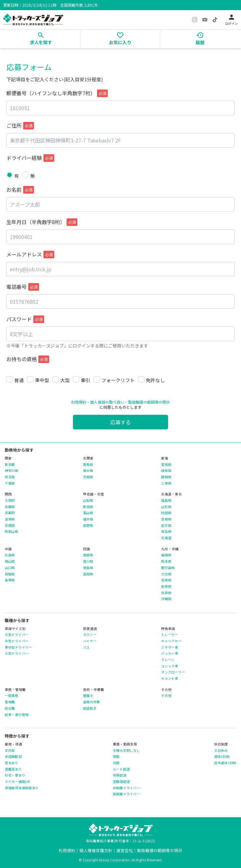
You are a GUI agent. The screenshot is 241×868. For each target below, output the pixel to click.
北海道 (166, 538)
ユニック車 (170, 666)
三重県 (166, 483)
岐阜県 (166, 471)
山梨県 (88, 500)
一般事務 (12, 696)
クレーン (168, 660)
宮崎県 (166, 580)
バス (86, 647)
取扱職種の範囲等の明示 (160, 850)
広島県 (10, 555)
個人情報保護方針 (96, 850)
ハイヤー (90, 641)
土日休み (221, 751)
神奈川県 (12, 471)
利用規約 (79, 402)
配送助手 (90, 708)
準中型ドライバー (18, 647)
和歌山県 (12, 532)
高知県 (88, 574)
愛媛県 (88, 555)
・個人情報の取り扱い (105, 402)
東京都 (10, 465)
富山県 (88, 513)
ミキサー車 (170, 647)
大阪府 (10, 500)
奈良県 (10, 526)
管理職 (10, 702)
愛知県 (166, 465)
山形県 (166, 507)
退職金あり (13, 769)
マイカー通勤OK (17, 782)
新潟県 (88, 507)
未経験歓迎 (13, 757)
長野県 (88, 526)
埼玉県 (10, 477)
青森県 (166, 532)
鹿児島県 (168, 568)
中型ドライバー (17, 641)
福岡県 (166, 555)
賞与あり (12, 763)
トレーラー (170, 635)
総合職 (10, 708)
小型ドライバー (17, 653)
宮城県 (166, 519)
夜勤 (116, 757)
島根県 (10, 580)
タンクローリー (173, 672)
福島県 (166, 500)
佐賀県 (166, 593)
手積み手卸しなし (127, 751)
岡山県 (10, 561)
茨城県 (88, 477)
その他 (166, 696)
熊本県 (166, 561)
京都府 (10, 513)
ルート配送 (121, 769)
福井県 (88, 519)
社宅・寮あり (15, 775)
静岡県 (166, 477)
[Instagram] (195, 20)
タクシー (90, 635)
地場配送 (120, 775)
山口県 (10, 568)
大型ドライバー (17, 635)
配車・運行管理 (17, 715)
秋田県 (166, 513)
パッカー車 (170, 653)
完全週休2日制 (225, 763)
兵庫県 (10, 507)
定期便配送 (121, 782)
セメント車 (170, 679)
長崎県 (166, 586)
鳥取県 (10, 574)
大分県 (166, 574)
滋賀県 (10, 519)
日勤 (116, 763)
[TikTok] (215, 20)
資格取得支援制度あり (22, 788)
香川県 (88, 561)
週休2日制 (222, 757)
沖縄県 (166, 599)
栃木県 (88, 471)
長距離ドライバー (127, 794)
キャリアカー (171, 641)
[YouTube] (205, 20)
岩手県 (166, 526)
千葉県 (10, 483)
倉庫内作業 (92, 702)
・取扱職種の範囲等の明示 (147, 402)
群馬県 (88, 465)
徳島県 (88, 568)
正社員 (10, 751)
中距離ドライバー (127, 788)
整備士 (88, 696)
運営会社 (125, 850)
